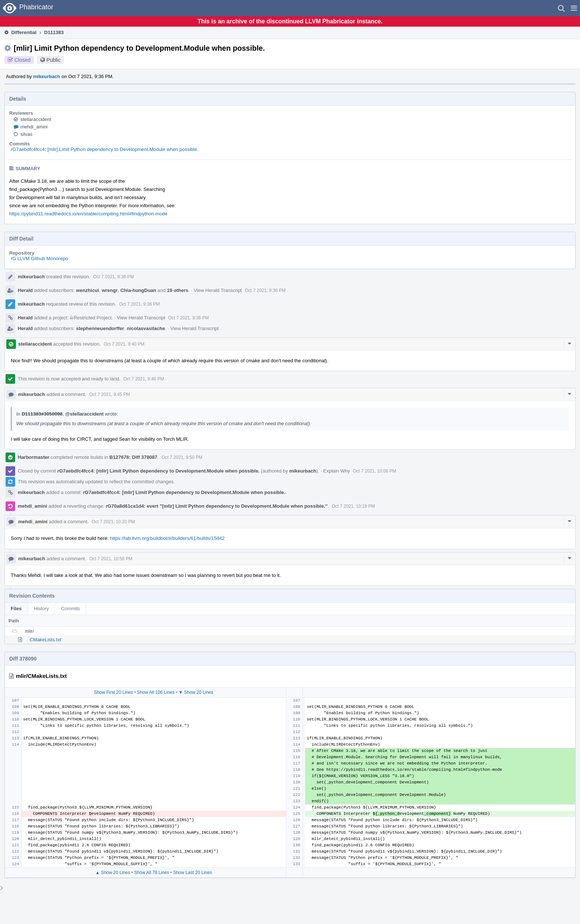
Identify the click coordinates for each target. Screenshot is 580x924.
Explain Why (337, 471)
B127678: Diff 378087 (133, 457)
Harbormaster (33, 457)
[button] (574, 8)
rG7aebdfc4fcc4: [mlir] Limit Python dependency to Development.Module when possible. (104, 149)
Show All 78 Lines (152, 873)
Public (54, 60)
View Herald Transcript (218, 290)
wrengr (110, 290)
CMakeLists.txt (45, 640)
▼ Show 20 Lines (196, 692)
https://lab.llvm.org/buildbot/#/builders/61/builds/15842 (167, 538)
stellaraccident (36, 119)
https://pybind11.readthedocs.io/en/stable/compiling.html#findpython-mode (88, 214)
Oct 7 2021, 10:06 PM (375, 471)
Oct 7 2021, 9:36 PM (114, 277)
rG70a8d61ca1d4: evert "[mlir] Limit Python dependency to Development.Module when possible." (217, 506)
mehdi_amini (34, 127)
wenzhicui (88, 290)
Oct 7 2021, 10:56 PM (111, 559)
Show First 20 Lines (113, 692)
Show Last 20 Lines (193, 873)
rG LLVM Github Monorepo (39, 258)
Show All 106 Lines (156, 692)
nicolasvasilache (146, 328)
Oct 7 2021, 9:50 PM (182, 457)
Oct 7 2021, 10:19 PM (353, 506)
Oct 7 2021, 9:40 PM (124, 344)
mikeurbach (47, 76)
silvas (26, 134)
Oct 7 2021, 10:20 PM (113, 522)
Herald (25, 290)
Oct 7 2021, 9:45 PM (109, 394)
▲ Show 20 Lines (113, 873)
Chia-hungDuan (138, 290)
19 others (178, 290)
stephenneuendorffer (100, 328)
